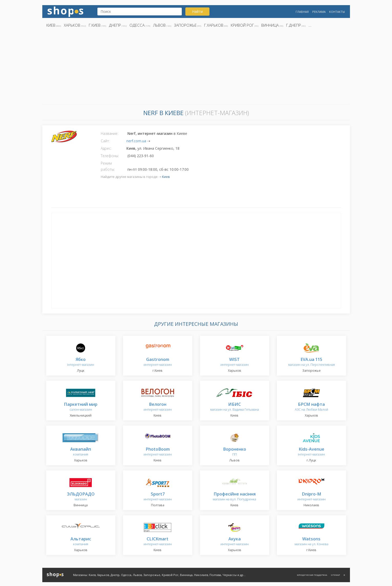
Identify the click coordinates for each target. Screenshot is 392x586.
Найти (197, 11)
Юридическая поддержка (312, 575)
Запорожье (185, 25)
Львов (159, 25)
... (310, 25)
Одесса (137, 25)
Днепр (115, 25)
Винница (270, 25)
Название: (109, 133)
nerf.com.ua (136, 141)
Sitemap (335, 575)
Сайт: (105, 141)
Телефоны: (110, 156)
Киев (51, 25)
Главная (302, 12)
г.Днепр (294, 25)
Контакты (337, 12)
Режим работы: (108, 166)
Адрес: (106, 148)
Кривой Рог (242, 25)
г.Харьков (214, 25)
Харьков (72, 25)
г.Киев (95, 25)
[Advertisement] (196, 67)
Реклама (319, 12)
